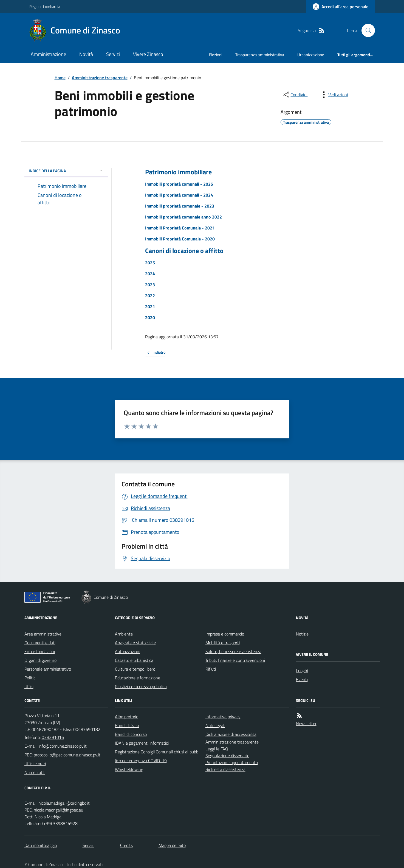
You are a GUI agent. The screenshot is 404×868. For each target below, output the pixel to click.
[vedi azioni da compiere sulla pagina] (334, 95)
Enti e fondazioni (40, 651)
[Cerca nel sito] (366, 30)
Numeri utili (35, 772)
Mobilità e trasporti (223, 643)
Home (60, 78)
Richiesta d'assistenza (225, 769)
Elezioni (216, 55)
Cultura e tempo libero (135, 669)
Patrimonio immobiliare (178, 172)
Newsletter (306, 724)
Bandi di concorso (131, 734)
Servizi (113, 54)
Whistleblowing (129, 769)
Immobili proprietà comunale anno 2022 (183, 217)
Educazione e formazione (138, 678)
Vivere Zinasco (148, 54)
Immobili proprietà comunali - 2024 (179, 195)
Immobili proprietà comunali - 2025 (179, 184)
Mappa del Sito (172, 845)
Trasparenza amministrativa (260, 55)
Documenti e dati (40, 643)
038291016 (53, 737)
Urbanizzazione (311, 55)
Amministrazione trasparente (100, 78)
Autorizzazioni (128, 651)
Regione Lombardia (45, 6)
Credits (126, 845)
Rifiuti (211, 669)
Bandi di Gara (127, 725)
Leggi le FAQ (217, 749)
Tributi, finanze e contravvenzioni (235, 660)
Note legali (215, 725)
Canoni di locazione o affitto (184, 251)
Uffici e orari (35, 764)
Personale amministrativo (48, 669)
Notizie (302, 634)
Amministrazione (48, 54)
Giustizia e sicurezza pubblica (141, 687)
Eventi (302, 679)
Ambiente (124, 634)
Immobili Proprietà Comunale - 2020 (180, 239)
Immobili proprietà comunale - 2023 (180, 206)
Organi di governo (40, 660)
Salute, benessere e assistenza (233, 651)
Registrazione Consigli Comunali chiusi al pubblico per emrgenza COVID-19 (157, 756)
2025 (150, 263)
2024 (150, 274)
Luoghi (302, 671)
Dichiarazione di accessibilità (231, 734)
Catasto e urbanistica (134, 660)
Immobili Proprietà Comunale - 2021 (180, 228)
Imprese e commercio (225, 634)
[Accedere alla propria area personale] (341, 7)
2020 (150, 317)
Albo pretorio (127, 717)
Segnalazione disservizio (227, 756)
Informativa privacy (223, 717)
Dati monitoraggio (41, 845)
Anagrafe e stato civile (135, 643)
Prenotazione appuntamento (232, 762)
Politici (30, 678)
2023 (150, 285)
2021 (150, 307)
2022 (150, 296)
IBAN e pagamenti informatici (142, 743)
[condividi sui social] (295, 95)
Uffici (29, 687)
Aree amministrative (43, 634)
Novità (86, 54)
